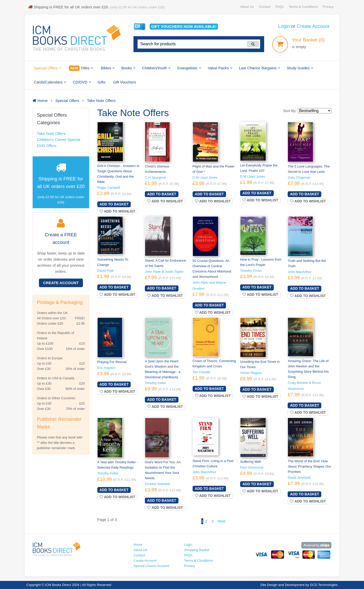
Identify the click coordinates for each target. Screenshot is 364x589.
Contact (265, 7)
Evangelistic (189, 68)
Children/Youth (156, 68)
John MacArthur (299, 272)
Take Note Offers (51, 133)
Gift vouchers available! (184, 26)
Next (222, 521)
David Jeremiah (299, 478)
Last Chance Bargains (259, 68)
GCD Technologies (324, 585)
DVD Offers (47, 146)
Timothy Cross (251, 271)
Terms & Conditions (303, 7)
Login (284, 26)
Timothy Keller (155, 383)
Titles (81, 68)
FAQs (279, 7)
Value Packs (220, 68)
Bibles (108, 68)
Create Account (313, 26)
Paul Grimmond (252, 467)
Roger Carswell (109, 188)
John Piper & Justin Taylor (164, 272)
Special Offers (48, 68)
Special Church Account (151, 566)
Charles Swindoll (157, 484)
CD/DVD (82, 82)
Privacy (328, 7)
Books (128, 68)
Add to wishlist (118, 211)
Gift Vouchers (124, 82)
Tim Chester (202, 372)
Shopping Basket (197, 550)
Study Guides (300, 68)
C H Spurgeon (155, 177)
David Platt (105, 271)
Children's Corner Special (59, 140)
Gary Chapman (299, 177)
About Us (247, 7)
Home (138, 545)
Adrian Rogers (251, 373)
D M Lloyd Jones (205, 177)
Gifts (101, 82)
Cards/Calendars (50, 82)
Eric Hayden (106, 368)
